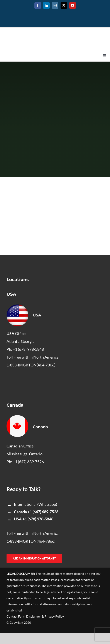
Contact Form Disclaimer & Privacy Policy (35, 616)
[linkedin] (46, 5)
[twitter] (64, 5)
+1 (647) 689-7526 (43, 512)
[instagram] (55, 5)
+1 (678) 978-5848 (38, 519)
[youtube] (73, 5)
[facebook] (38, 5)
